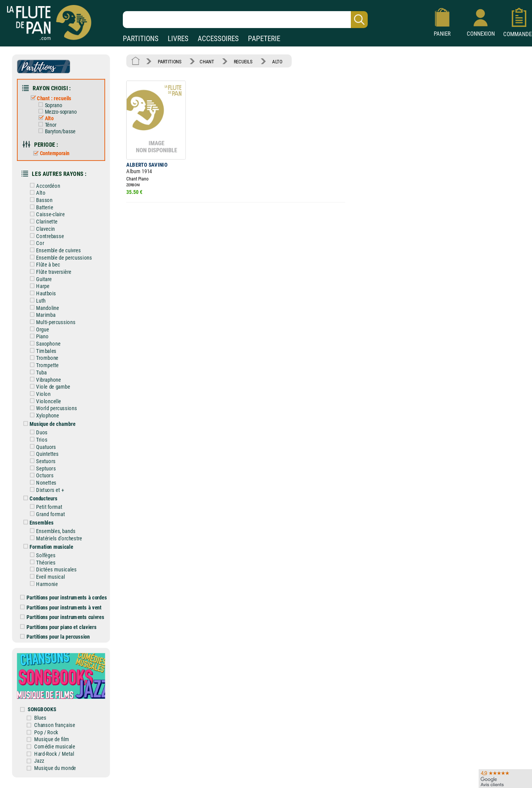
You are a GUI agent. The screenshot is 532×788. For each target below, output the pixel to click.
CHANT (206, 61)
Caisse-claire (47, 213)
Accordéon (45, 184)
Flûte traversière (50, 269)
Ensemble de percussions (60, 255)
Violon (40, 390)
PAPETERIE (264, 39)
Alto (45, 118)
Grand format (47, 509)
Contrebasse (46, 234)
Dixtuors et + (46, 485)
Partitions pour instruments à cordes (64, 592)
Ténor (47, 124)
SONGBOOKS (43, 702)
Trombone (44, 355)
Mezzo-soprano (57, 111)
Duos (38, 428)
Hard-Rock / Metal (55, 746)
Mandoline (44, 305)
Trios (38, 435)
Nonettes (43, 478)
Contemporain (51, 152)
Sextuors (42, 456)
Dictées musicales (53, 564)
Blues (42, 710)
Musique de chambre (49, 420)
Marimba (42, 312)
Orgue (39, 326)
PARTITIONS (141, 39)
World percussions (53, 404)
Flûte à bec (45, 262)
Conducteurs (40, 493)
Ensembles (38, 517)
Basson (41, 198)
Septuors (42, 464)
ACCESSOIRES (218, 39)
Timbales (43, 347)
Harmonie (43, 578)
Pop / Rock (48, 724)
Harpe (39, 284)
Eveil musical (47, 571)
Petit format (46, 502)
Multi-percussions (52, 319)
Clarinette (43, 220)
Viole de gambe (50, 383)
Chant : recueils (50, 98)
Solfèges (42, 549)
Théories (42, 557)
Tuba (38, 369)
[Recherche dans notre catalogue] (245, 20)
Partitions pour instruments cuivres (63, 611)
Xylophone (44, 411)
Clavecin (42, 227)
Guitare (40, 276)
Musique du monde (56, 760)
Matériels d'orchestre (55, 533)
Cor (37, 241)
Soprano (50, 104)
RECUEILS (242, 61)
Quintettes (44, 449)
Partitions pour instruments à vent (62, 601)
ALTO (276, 61)
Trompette (44, 362)
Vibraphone (45, 376)
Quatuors (43, 442)
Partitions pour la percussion (56, 630)
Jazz (40, 753)
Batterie (41, 206)
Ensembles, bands (52, 526)
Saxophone (45, 340)
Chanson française (56, 717)
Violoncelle (45, 397)
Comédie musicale (56, 739)
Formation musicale (48, 541)
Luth (37, 298)
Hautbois (43, 291)
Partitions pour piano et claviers (59, 620)
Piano (39, 333)
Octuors (41, 471)
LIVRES (178, 39)
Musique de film (53, 731)
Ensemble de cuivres (55, 248)
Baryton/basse (56, 131)
